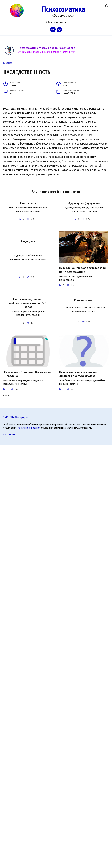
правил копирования (29, 428)
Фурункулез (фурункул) (84, 203)
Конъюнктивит (84, 300)
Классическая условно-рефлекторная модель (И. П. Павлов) (28, 303)
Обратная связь (56, 22)
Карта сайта (10, 435)
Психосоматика (63, 9)
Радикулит (28, 241)
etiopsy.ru (23, 417)
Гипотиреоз (28, 203)
